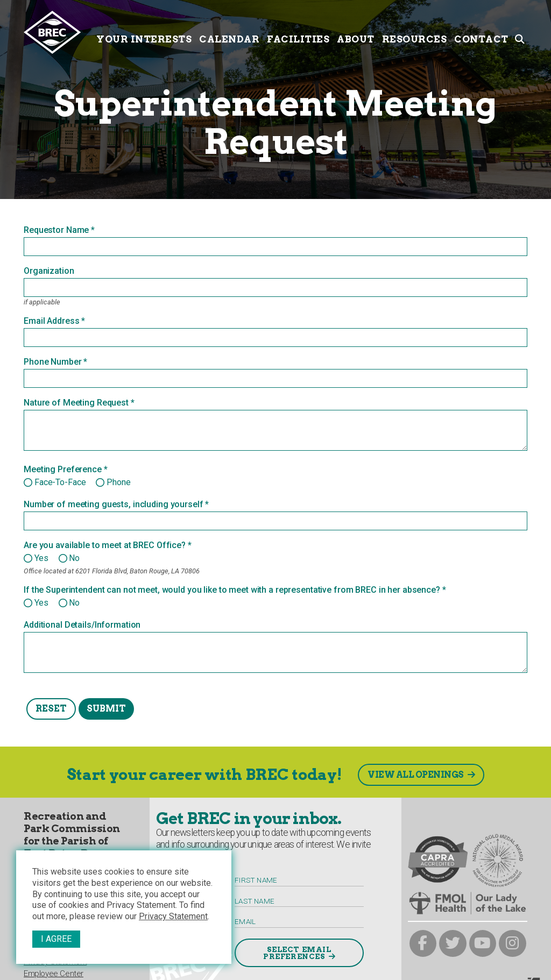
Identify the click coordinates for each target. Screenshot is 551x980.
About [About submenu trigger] (356, 31)
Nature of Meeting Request (76, 403)
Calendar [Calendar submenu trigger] (229, 31)
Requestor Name (56, 230)
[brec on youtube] (483, 944)
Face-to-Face (60, 482)
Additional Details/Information (82, 625)
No (74, 558)
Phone (118, 482)
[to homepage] (58, 32)
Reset (51, 709)
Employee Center (54, 974)
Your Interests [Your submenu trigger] (144, 31)
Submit (106, 709)
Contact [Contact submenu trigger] (481, 31)
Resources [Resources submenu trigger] (415, 31)
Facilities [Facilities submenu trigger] (298, 31)
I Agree (56, 939)
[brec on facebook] (423, 944)
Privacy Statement (173, 916)
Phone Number (53, 362)
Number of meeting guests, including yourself (114, 505)
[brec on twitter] (453, 944)
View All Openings (416, 775)
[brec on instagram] (513, 944)
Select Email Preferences (297, 953)
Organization (49, 271)
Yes (41, 558)
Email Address (51, 321)
